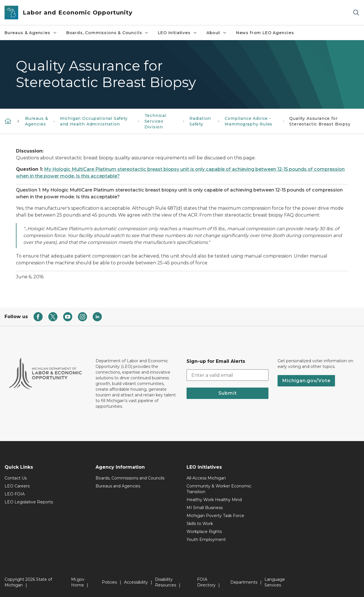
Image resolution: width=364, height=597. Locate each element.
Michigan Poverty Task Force (215, 516)
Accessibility (136, 582)
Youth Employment (206, 540)
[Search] (356, 13)
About (217, 33)
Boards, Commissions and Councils (130, 478)
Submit (228, 393)
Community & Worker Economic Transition (219, 489)
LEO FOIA (15, 494)
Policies (109, 582)
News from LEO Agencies (265, 33)
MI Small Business (205, 508)
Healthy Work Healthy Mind (214, 500)
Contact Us (16, 478)
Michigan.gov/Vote (306, 381)
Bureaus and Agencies (118, 486)
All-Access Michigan (206, 478)
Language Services (275, 582)
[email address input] (227, 375)
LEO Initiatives (177, 33)
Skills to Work (200, 524)
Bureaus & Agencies (31, 33)
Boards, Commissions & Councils (108, 33)
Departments (244, 582)
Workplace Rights (204, 532)
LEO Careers (17, 486)
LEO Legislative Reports (29, 502)
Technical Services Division (155, 121)
